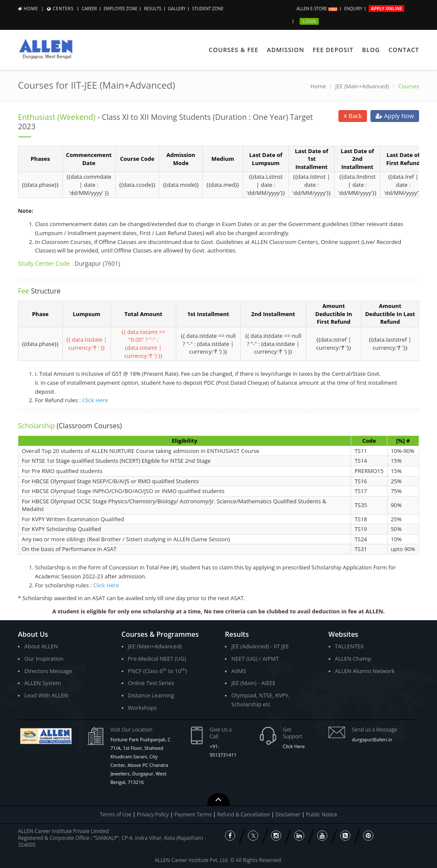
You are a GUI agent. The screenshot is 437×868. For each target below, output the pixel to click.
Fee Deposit (333, 50)
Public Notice (322, 814)
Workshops (143, 708)
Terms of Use (116, 814)
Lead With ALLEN (46, 695)
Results (153, 9)
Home (31, 9)
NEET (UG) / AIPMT (255, 659)
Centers (63, 9)
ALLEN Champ (353, 659)
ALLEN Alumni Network (365, 671)
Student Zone (208, 9)
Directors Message (48, 671)
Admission (286, 50)
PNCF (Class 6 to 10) (157, 671)
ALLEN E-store (317, 9)
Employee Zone (121, 9)
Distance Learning (151, 695)
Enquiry (353, 9)
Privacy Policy (153, 814)
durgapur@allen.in (372, 739)
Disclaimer (289, 814)
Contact (404, 50)
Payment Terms (194, 814)
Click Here (95, 400)
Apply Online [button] (386, 9)
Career (89, 9)
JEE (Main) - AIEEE (253, 683)
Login (309, 21)
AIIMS (239, 671)
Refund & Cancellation (244, 814)
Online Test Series (151, 683)
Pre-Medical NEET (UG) (157, 659)
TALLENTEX (350, 646)
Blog (371, 50)
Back (353, 116)
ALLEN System (43, 683)
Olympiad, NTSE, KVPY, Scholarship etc (261, 700)
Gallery (177, 9)
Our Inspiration (44, 659)
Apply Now (395, 116)
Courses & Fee (233, 50)
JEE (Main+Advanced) (362, 86)
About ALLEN (41, 646)
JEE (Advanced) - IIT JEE (260, 646)
